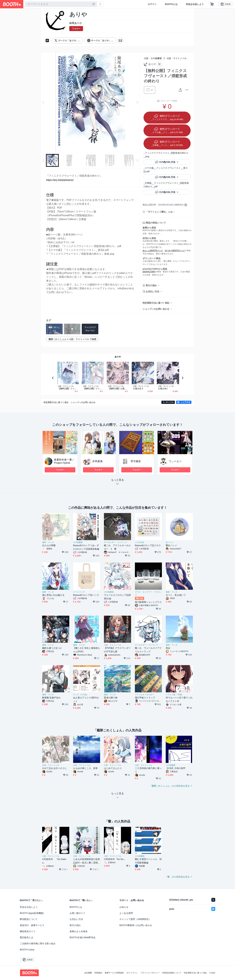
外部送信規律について (172, 973)
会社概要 (88, 973)
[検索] (94, 4)
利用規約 (98, 973)
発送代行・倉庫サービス (32, 925)
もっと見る (117, 483)
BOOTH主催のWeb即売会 (83, 937)
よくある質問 (126, 913)
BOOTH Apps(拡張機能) (32, 913)
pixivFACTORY (149, 272)
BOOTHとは (171, 4)
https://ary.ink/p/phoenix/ (60, 180)
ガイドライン (132, 973)
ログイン (152, 4)
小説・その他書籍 (153, 58)
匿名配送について (29, 919)
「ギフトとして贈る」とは (159, 212)
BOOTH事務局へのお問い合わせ (136, 925)
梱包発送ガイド (28, 931)
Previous (43, 102)
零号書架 (136, 461)
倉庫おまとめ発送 (79, 931)
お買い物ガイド (77, 913)
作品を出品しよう (195, 4)
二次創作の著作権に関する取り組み (38, 944)
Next (137, 102)
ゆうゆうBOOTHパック (175, 251)
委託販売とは (27, 937)
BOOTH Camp (27, 950)
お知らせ (124, 907)
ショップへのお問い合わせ (156, 309)
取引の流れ (151, 285)
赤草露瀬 (97, 461)
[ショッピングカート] (212, 4)
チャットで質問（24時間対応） (135, 919)
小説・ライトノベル (177, 58)
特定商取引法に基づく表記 (156, 303)
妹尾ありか (76, 23)
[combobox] (61, 4)
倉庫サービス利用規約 (114, 973)
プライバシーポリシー (150, 973)
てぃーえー (175, 461)
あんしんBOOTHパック (153, 251)
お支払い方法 (152, 292)
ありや (118, 357)
